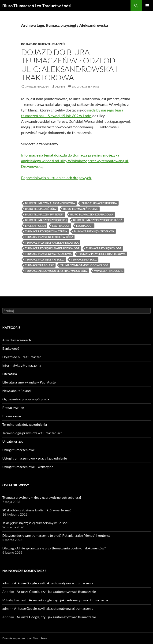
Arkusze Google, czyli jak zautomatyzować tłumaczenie (54, 583)
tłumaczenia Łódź (84, 259)
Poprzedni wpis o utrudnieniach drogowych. (56, 178)
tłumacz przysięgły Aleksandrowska (52, 243)
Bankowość (11, 348)
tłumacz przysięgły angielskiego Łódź (52, 248)
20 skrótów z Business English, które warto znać (37, 510)
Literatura (10, 374)
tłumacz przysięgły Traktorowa (102, 254)
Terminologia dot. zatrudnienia (25, 424)
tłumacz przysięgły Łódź (104, 248)
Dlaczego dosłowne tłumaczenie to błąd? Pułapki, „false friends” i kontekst (56, 535)
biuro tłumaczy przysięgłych (46, 220)
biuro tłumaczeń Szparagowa (92, 214)
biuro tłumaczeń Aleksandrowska (50, 203)
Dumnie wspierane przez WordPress (25, 638)
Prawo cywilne (13, 408)
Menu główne (147, 6)
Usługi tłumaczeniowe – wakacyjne (28, 467)
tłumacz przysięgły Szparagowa (48, 254)
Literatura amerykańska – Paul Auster (30, 382)
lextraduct (84, 226)
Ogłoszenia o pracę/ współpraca (26, 399)
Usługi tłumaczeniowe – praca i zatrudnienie (35, 458)
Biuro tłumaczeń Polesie (81, 209)
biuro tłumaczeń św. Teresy (44, 214)
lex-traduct (61, 226)
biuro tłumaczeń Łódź (41, 209)
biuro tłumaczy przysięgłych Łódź (98, 220)
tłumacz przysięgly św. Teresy (46, 231)
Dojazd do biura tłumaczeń (43, 44)
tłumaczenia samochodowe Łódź (84, 265)
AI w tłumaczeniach (17, 340)
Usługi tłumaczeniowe (19, 450)
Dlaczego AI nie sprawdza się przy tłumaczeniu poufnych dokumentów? (54, 548)
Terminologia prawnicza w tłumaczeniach (32, 433)
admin (60, 86)
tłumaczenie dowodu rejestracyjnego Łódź (56, 271)
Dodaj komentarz (86, 86)
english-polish (35, 226)
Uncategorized (13, 441)
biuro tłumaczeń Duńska (99, 203)
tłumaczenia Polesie (39, 265)
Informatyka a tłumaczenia (22, 365)
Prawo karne (12, 416)
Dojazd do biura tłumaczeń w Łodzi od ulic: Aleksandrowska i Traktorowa (69, 65)
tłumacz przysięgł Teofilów (94, 231)
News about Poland (17, 391)
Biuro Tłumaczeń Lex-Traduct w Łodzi (37, 6)
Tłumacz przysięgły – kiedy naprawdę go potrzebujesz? (42, 497)
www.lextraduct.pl (108, 271)
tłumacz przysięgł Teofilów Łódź (49, 237)
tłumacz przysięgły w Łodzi (45, 259)
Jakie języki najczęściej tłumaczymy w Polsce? (35, 523)
